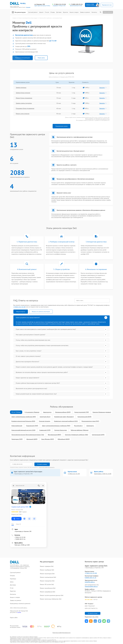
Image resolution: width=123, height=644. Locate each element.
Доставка (59, 12)
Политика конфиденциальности (61, 633)
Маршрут (16, 519)
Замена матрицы (21, 88)
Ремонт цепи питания (23, 114)
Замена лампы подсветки (24, 103)
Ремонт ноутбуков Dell (47, 570)
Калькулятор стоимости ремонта (20, 604)
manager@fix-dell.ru (91, 586)
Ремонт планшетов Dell (47, 581)
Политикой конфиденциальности (47, 467)
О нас (47, 12)
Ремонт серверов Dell (47, 566)
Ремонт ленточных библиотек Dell (51, 599)
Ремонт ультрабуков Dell (48, 592)
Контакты (94, 12)
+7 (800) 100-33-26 (76, 4)
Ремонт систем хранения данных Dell (52, 595)
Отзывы (53, 12)
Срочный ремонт (33, 12)
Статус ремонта (108, 12)
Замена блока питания (23, 93)
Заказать (103, 88)
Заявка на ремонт (85, 12)
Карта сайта (14, 618)
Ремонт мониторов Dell (47, 574)
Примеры (13, 579)
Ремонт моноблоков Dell (48, 588)
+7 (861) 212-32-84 (60, 4)
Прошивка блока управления (25, 108)
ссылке (19, 612)
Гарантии (66, 12)
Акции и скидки (74, 12)
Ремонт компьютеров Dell (48, 577)
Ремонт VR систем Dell (47, 584)
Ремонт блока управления (24, 98)
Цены (41, 12)
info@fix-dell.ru (90, 582)
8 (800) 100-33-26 (90, 577)
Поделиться (86, 621)
